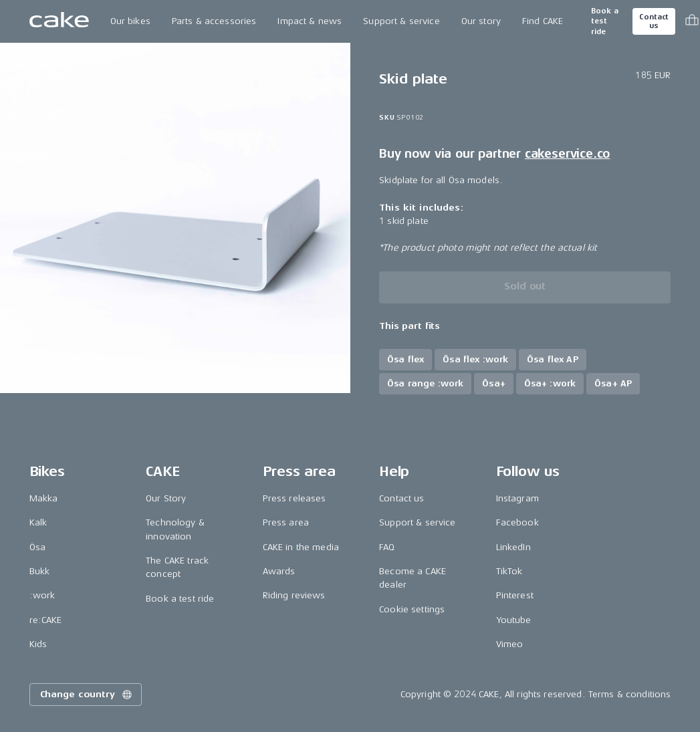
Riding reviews (294, 595)
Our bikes (130, 21)
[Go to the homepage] (59, 21)
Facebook (517, 522)
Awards (279, 571)
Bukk (40, 571)
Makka (44, 498)
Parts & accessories (214, 21)
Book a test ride (605, 21)
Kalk (38, 522)
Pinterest (515, 595)
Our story (481, 21)
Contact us (654, 21)
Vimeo (510, 644)
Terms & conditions (630, 694)
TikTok (509, 571)
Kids (38, 644)
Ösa (37, 547)
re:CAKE (46, 620)
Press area (286, 522)
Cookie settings (412, 609)
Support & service (401, 21)
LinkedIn (513, 547)
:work (42, 595)
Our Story (166, 498)
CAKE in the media (301, 547)
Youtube (514, 620)
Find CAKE (543, 21)
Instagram (517, 498)
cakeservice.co (567, 154)
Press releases (295, 498)
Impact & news (310, 21)
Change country (87, 695)
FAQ (387, 547)
